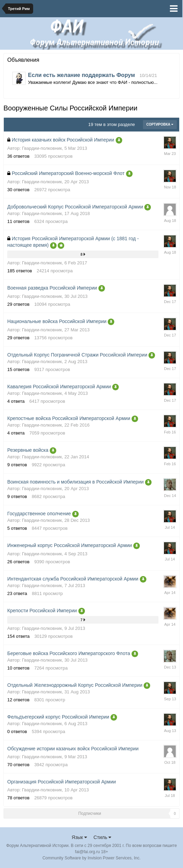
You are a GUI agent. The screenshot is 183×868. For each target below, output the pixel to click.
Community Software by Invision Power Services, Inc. (91, 858)
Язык (80, 837)
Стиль (103, 837)
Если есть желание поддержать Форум (81, 75)
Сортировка (160, 124)
